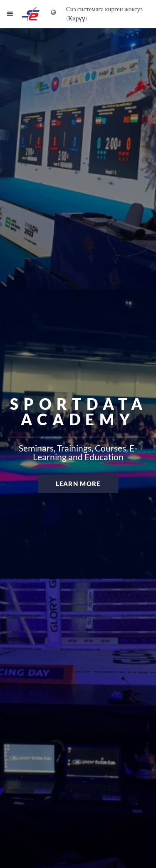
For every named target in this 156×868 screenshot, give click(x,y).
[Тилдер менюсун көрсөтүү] (53, 14)
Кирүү (77, 18)
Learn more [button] (78, 484)
